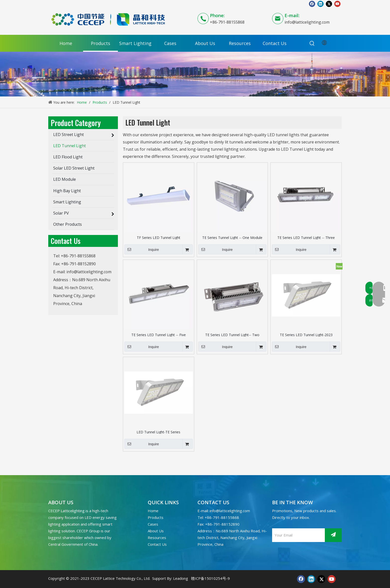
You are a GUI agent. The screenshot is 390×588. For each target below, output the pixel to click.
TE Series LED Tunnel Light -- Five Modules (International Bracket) (159, 335)
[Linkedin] (320, 4)
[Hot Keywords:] (312, 44)
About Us (156, 531)
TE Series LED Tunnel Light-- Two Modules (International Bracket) (232, 335)
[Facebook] (312, 4)
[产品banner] (195, 74)
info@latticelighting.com (307, 22)
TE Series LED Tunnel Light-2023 (306, 335)
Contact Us (157, 544)
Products (156, 517)
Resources (157, 538)
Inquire (142, 249)
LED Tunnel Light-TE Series (158, 432)
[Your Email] (297, 535)
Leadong (181, 578)
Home (153, 511)
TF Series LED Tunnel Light (159, 237)
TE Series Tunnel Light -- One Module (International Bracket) (232, 237)
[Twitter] (329, 4)
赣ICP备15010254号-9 (210, 578)
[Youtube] (337, 4)
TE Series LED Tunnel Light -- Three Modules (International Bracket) (306, 237)
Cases (153, 524)
